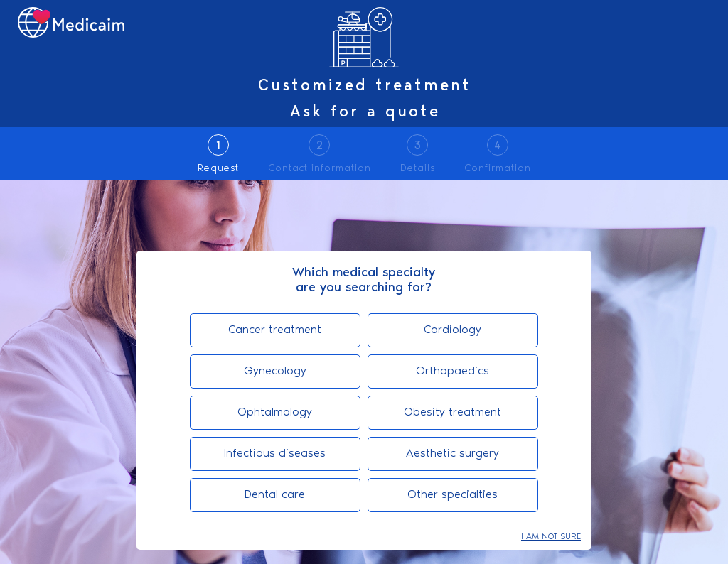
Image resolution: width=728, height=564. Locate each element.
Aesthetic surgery (453, 453)
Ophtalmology (275, 412)
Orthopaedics (453, 370)
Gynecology (275, 370)
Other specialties (453, 494)
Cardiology (453, 329)
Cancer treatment (275, 329)
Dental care (275, 494)
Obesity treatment (453, 412)
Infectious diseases (275, 453)
